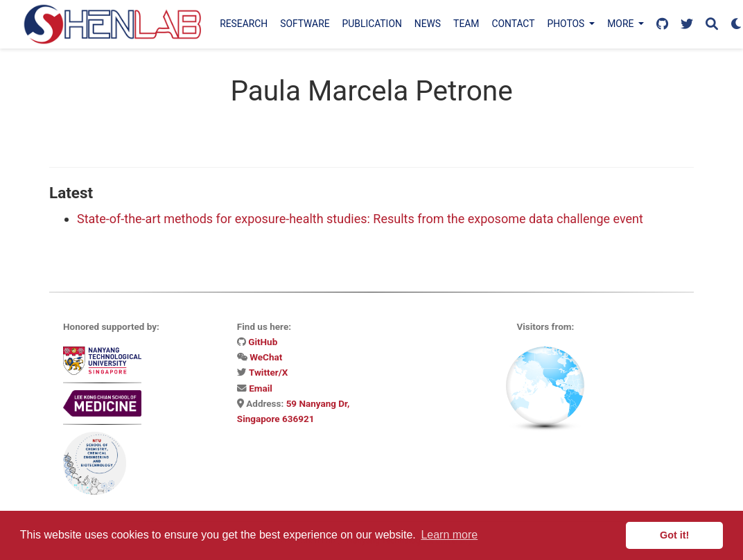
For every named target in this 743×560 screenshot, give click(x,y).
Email (261, 388)
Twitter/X (268, 372)
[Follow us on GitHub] (662, 25)
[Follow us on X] (687, 25)
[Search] (712, 25)
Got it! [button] (674, 535)
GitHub (263, 342)
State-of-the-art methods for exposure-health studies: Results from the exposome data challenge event (360, 219)
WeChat (266, 357)
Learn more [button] (449, 535)
